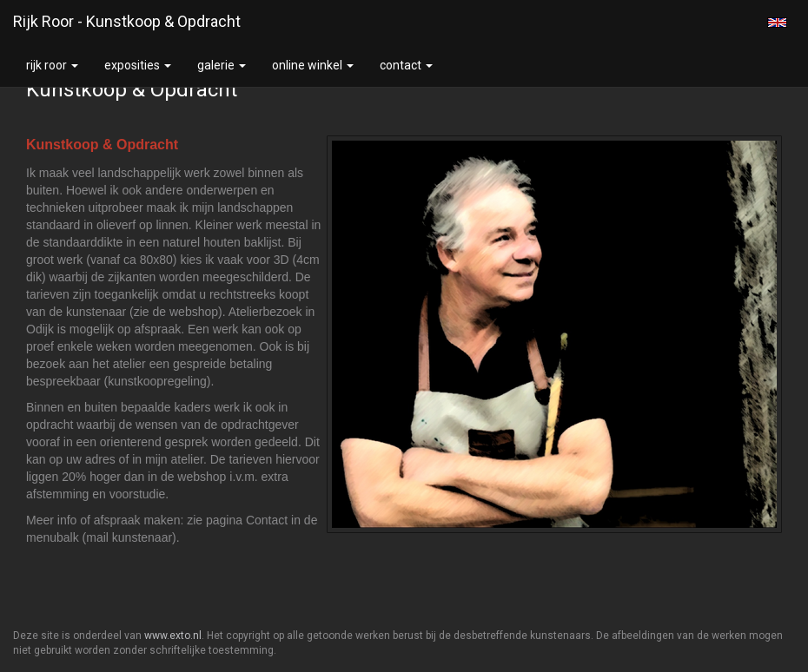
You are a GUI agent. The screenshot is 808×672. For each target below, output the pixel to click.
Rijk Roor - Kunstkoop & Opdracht (127, 21)
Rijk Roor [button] (52, 65)
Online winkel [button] (313, 65)
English (777, 23)
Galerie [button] (222, 65)
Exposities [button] (138, 65)
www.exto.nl (173, 636)
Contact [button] (406, 65)
